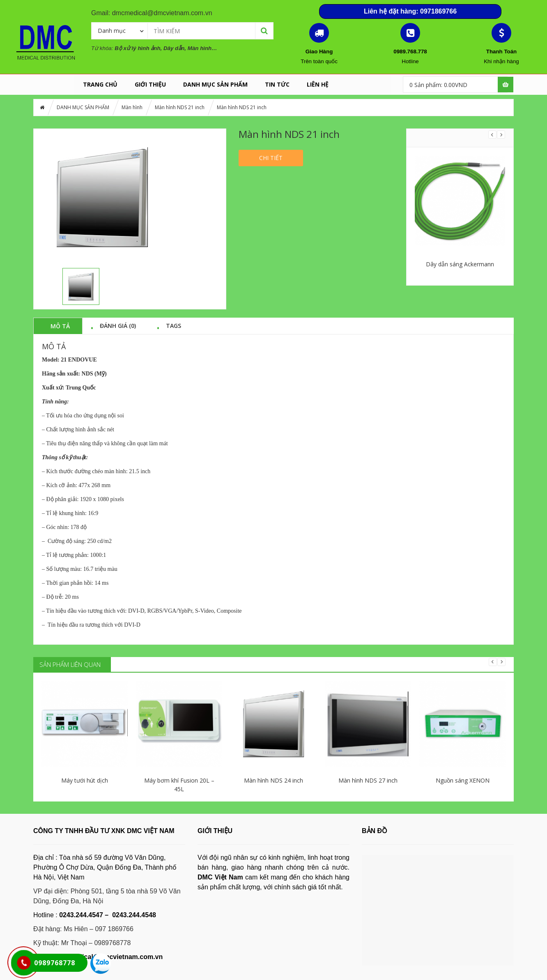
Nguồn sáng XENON (463, 780)
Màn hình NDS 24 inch (273, 780)
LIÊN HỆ (318, 84)
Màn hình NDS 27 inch (368, 780)
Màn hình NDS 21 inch (180, 107)
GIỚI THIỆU (150, 84)
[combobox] (120, 30)
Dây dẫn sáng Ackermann (460, 264)
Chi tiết (271, 158)
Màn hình (132, 107)
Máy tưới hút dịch (85, 780)
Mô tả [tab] (60, 326)
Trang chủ (100, 84)
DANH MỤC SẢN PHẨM (215, 84)
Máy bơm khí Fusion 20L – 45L (179, 785)
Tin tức (277, 84)
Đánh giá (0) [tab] (118, 325)
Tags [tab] (174, 325)
